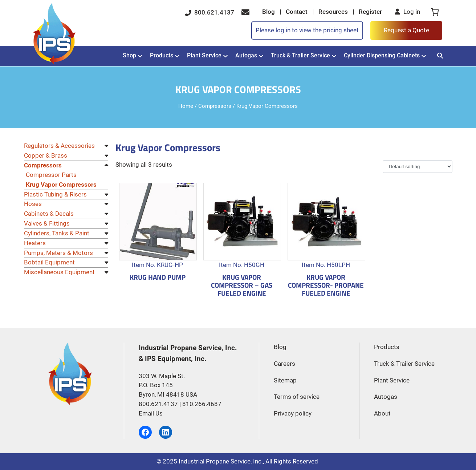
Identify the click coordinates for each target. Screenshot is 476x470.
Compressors (215, 106)
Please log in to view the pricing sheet (307, 30)
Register (370, 12)
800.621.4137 (210, 12)
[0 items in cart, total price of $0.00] (435, 12)
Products (162, 55)
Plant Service (204, 55)
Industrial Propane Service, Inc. (221, 461)
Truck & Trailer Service (300, 55)
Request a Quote (406, 30)
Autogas (246, 55)
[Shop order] (418, 167)
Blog (268, 12)
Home (186, 106)
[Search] (440, 56)
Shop (129, 55)
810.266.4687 (202, 404)
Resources (333, 12)
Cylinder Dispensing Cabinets (382, 55)
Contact (297, 12)
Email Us (151, 414)
